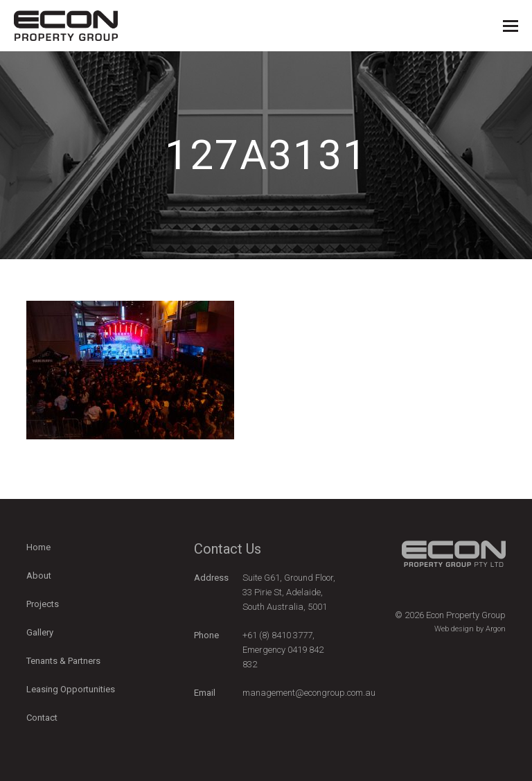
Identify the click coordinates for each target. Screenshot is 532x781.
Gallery (40, 632)
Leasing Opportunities (71, 689)
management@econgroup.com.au (309, 693)
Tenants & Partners (63, 661)
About (39, 576)
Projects (43, 604)
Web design (454, 629)
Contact (42, 718)
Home (38, 547)
